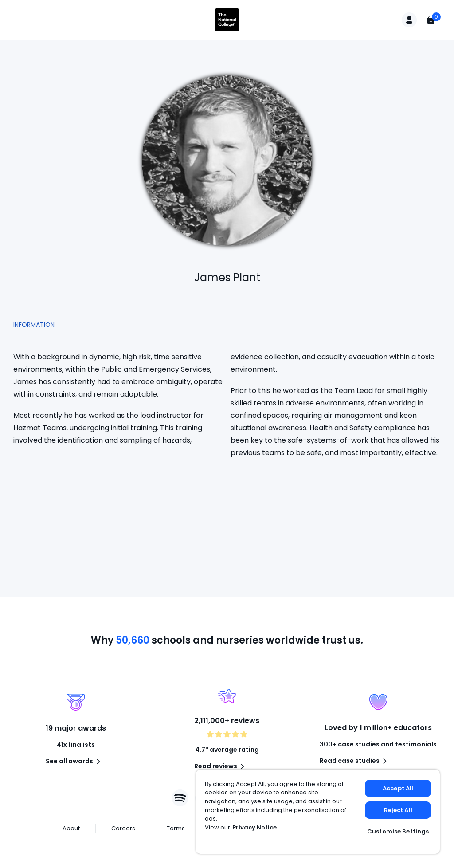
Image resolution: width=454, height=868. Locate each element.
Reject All (398, 810)
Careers (123, 828)
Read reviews (221, 766)
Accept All (398, 788)
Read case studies (355, 761)
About (71, 828)
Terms (176, 828)
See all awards (75, 762)
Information (34, 325)
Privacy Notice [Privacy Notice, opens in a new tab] (254, 827)
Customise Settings (398, 831)
